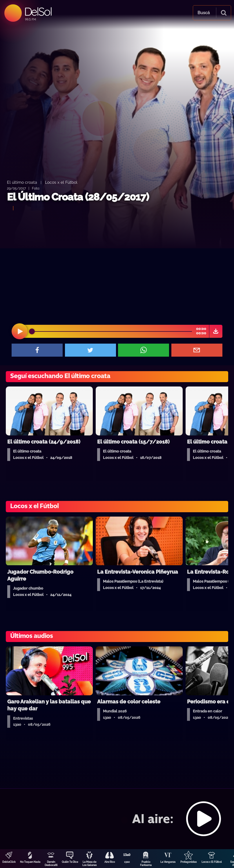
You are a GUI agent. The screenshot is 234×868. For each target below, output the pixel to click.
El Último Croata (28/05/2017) (78, 197)
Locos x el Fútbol (61, 182)
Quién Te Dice (70, 862)
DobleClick (9, 862)
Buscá (204, 13)
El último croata (22, 182)
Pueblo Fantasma (146, 864)
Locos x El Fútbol (212, 862)
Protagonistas (188, 862)
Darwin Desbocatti (51, 864)
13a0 (127, 862)
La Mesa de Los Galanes (89, 864)
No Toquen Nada (30, 862)
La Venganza (168, 862)
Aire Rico (110, 862)
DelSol (38, 11)
